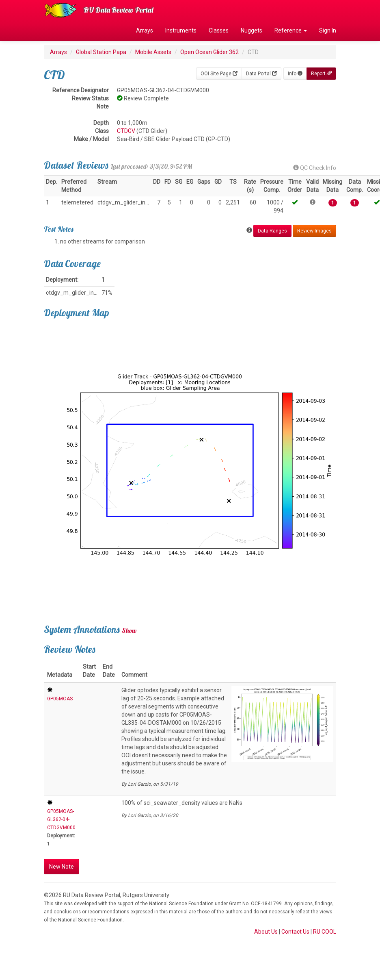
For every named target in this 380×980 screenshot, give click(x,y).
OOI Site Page (219, 74)
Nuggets (252, 30)
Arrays (145, 30)
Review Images (314, 231)
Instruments (181, 30)
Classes (219, 30)
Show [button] (129, 630)
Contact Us (295, 932)
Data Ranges (272, 231)
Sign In (328, 30)
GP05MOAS (60, 699)
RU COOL (325, 932)
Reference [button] (291, 30)
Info (295, 74)
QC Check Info (315, 168)
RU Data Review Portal (119, 10)
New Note (62, 867)
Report (321, 74)
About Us (266, 932)
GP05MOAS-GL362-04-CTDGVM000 (61, 819)
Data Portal (261, 74)
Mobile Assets (153, 52)
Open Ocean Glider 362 (209, 52)
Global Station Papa (101, 52)
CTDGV (126, 131)
